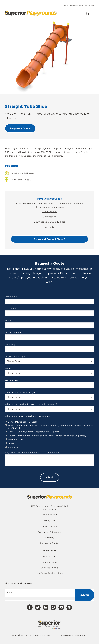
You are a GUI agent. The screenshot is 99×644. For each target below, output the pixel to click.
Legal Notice (26, 635)
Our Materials (49, 217)
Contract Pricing (49, 568)
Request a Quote (49, 543)
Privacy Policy (39, 635)
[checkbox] (49, 435)
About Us (49, 521)
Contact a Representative (73, 5)
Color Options (50, 211)
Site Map (51, 635)
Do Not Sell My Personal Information (71, 635)
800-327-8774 (89, 5)
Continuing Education (49, 532)
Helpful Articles (49, 562)
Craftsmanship (49, 527)
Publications (49, 556)
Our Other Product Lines (49, 573)
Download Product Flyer (50, 239)
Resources (49, 551)
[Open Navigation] (93, 13)
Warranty (49, 227)
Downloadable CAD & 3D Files (49, 222)
